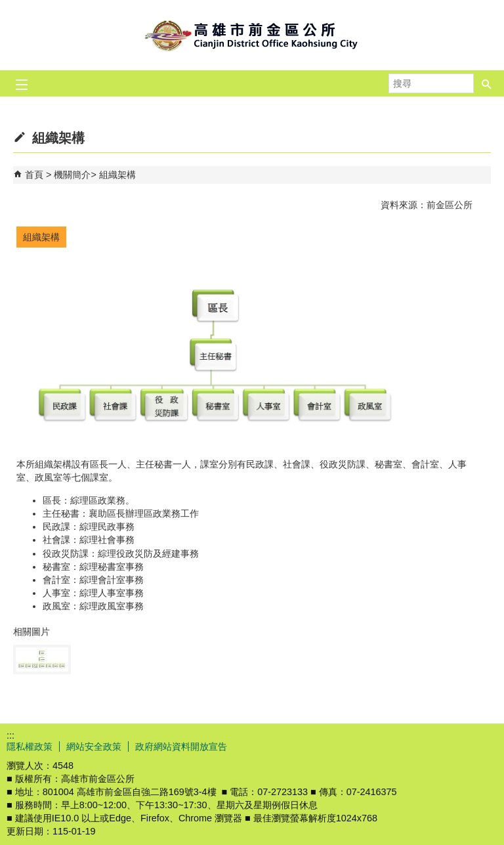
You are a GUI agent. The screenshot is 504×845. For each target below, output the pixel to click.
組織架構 (117, 175)
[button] (487, 79)
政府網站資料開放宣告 (181, 747)
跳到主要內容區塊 (7, 7)
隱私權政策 (30, 747)
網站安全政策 (94, 747)
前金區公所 (252, 35)
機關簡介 (72, 175)
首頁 (34, 175)
